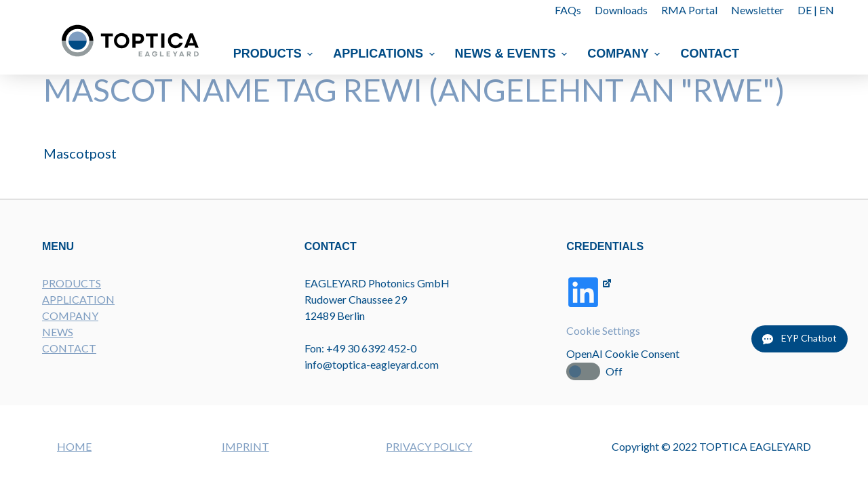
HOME (74, 446)
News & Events (513, 54)
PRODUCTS (72, 283)
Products (275, 54)
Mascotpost (80, 153)
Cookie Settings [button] (603, 330)
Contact (710, 54)
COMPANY (70, 316)
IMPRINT (245, 446)
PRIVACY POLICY (429, 446)
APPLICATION (78, 299)
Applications (386, 54)
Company (625, 54)
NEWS (58, 332)
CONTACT (69, 348)
